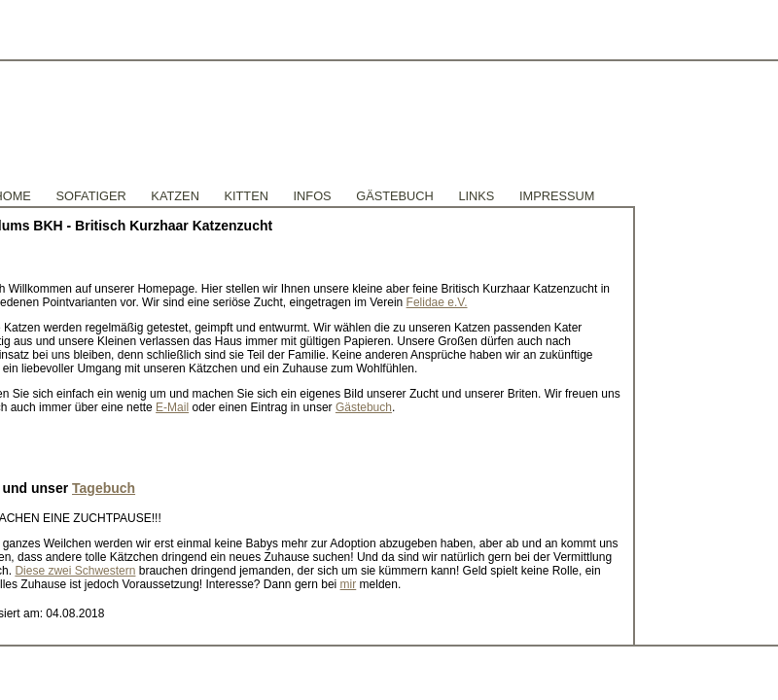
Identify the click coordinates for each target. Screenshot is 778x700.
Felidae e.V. (437, 302)
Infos (313, 196)
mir (349, 584)
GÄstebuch (395, 196)
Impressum (557, 196)
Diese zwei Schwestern (75, 571)
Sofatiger (90, 196)
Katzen (175, 196)
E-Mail (172, 407)
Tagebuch (104, 488)
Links (476, 196)
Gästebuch (364, 407)
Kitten (246, 196)
